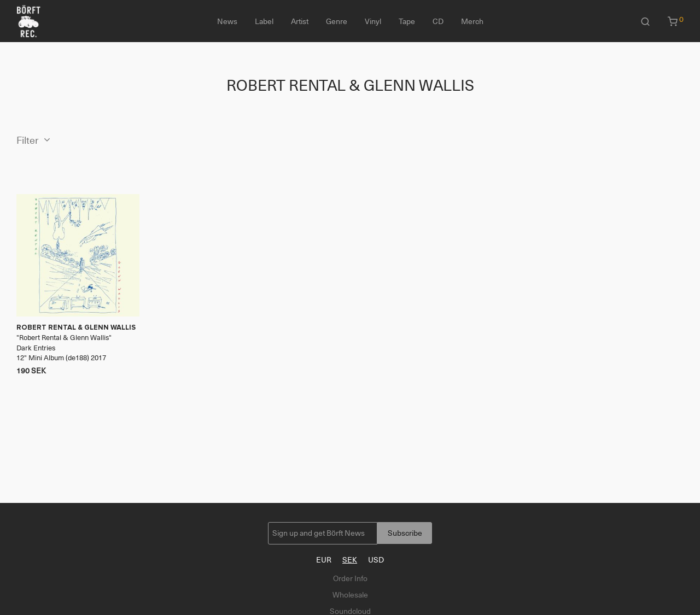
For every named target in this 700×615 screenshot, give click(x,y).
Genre (337, 21)
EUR (324, 560)
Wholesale (350, 595)
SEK (350, 560)
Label (264, 21)
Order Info (350, 578)
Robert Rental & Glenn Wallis (64, 338)
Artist (300, 21)
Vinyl (373, 21)
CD (438, 21)
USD (376, 560)
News (227, 21)
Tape (407, 21)
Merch (472, 21)
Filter (28, 140)
